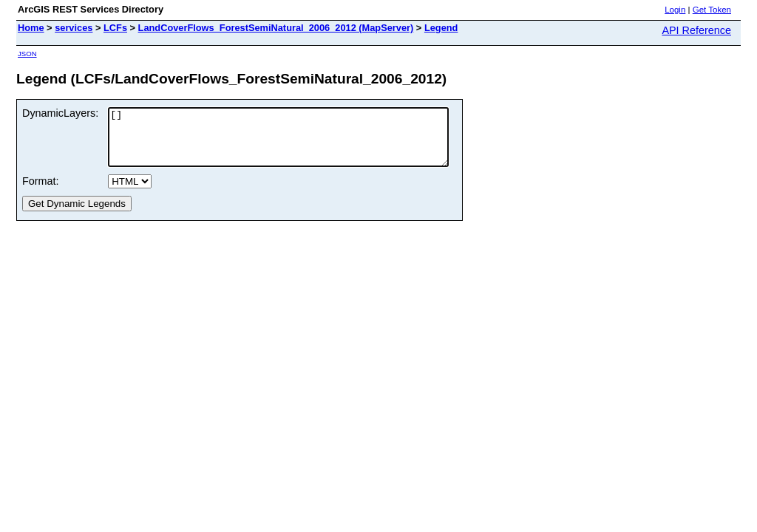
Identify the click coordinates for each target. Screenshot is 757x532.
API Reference (696, 30)
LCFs (115, 28)
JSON (27, 54)
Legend (441, 28)
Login (675, 10)
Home (31, 28)
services (74, 28)
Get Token (712, 10)
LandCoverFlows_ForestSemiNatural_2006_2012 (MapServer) (276, 28)
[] (299, 143)
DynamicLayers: (60, 113)
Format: (41, 192)
